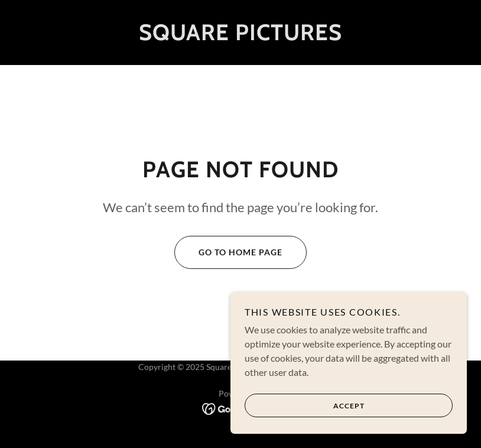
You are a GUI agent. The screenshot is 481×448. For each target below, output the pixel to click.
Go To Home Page (228, 252)
